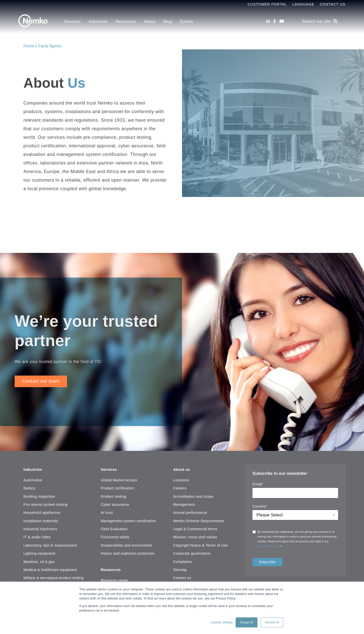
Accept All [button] (247, 622)
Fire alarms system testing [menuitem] (46, 504)
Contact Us (333, 4)
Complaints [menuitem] (183, 561)
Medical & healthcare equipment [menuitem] (50, 569)
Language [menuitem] (303, 4)
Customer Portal (267, 4)
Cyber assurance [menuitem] (115, 504)
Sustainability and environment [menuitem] (126, 545)
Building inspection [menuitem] (39, 496)
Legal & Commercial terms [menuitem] (195, 529)
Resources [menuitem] (126, 22)
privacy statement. (269, 547)
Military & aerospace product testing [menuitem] (53, 578)
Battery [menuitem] (29, 488)
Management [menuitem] (184, 504)
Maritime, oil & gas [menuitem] (39, 561)
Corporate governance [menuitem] (192, 553)
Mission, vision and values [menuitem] (195, 537)
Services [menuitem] (72, 22)
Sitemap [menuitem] (180, 569)
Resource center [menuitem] (115, 579)
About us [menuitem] (182, 469)
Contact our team (41, 382)
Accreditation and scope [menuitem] (193, 496)
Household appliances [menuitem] (42, 512)
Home (29, 46)
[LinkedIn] (268, 21)
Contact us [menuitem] (182, 578)
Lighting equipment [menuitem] (39, 553)
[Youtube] (282, 21)
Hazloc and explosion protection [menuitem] (128, 553)
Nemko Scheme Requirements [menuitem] (199, 520)
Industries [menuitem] (98, 22)
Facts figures (50, 46)
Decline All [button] (272, 622)
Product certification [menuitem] (117, 488)
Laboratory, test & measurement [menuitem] (50, 545)
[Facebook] (275, 21)
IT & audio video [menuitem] (37, 537)
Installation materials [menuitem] (41, 520)
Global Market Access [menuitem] (119, 480)
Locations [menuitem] (181, 480)
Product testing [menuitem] (113, 496)
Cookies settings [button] (222, 622)
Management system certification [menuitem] (128, 520)
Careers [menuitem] (180, 488)
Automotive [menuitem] (33, 480)
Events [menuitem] (187, 22)
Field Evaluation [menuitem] (114, 529)
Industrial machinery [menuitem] (40, 529)
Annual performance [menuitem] (190, 512)
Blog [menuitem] (168, 22)
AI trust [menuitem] (107, 512)
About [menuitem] (150, 22)
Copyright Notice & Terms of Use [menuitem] (201, 545)
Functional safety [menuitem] (115, 537)
